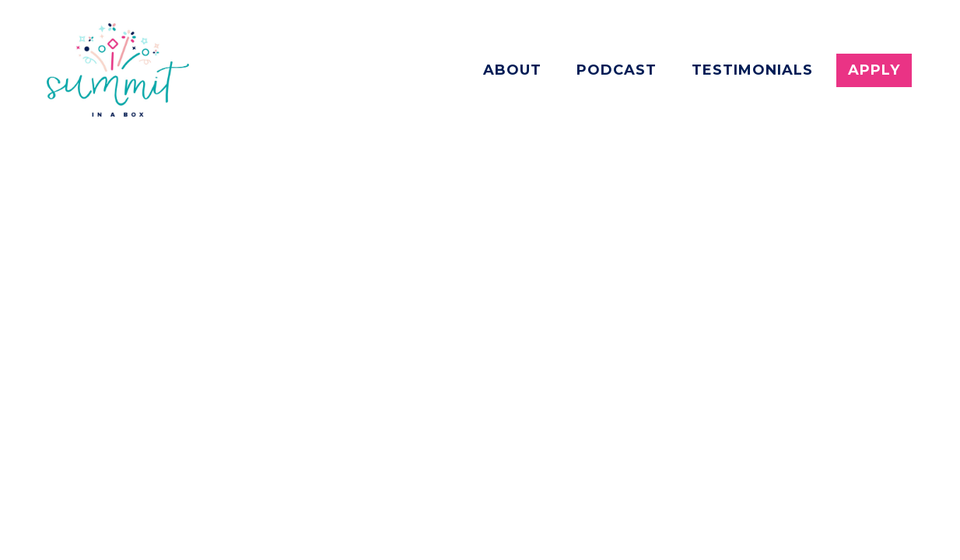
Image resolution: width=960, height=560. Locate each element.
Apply (874, 70)
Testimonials (752, 70)
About (512, 70)
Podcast (617, 70)
